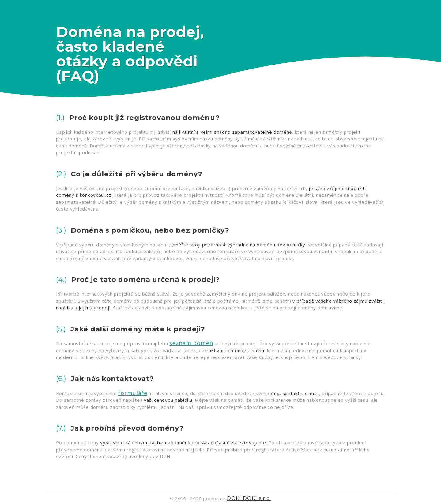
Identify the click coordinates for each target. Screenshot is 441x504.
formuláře (133, 393)
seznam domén (191, 343)
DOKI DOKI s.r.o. (249, 498)
